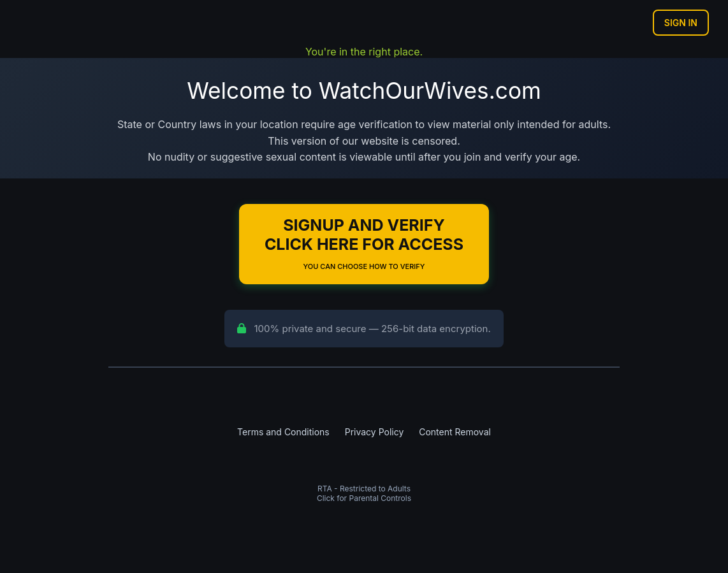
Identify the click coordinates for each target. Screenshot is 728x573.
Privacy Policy (375, 432)
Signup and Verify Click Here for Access (364, 243)
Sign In (681, 23)
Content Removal (455, 432)
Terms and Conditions (283, 432)
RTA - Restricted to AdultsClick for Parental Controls (364, 493)
